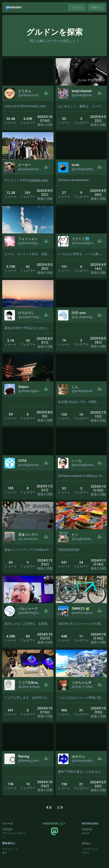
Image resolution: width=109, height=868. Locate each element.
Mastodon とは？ (55, 824)
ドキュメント (10, 849)
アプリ (86, 853)
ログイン (77, 7)
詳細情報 (87, 829)
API (4, 853)
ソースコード (90, 849)
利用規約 (7, 829)
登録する (96, 7)
